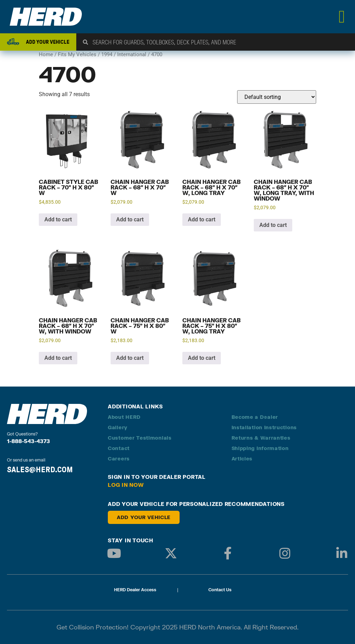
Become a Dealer (255, 417)
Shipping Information (260, 448)
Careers (119, 459)
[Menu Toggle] (342, 17)
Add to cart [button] (58, 219)
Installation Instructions (264, 427)
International (132, 54)
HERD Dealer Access (135, 590)
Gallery (118, 427)
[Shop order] (277, 97)
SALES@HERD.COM (40, 469)
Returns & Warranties (261, 438)
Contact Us (220, 590)
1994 (107, 54)
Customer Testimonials (140, 438)
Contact (119, 448)
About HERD (124, 417)
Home (46, 54)
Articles (242, 459)
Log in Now (126, 485)
